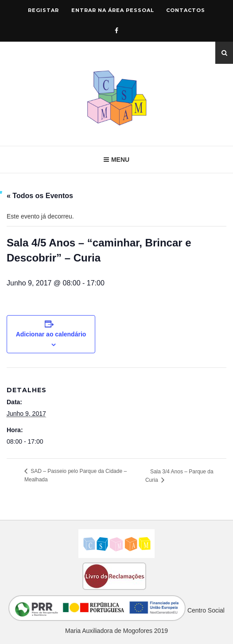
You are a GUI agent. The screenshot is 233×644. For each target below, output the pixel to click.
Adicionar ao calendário (51, 334)
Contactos (186, 10)
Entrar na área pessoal (113, 10)
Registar (43, 10)
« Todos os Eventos (40, 196)
